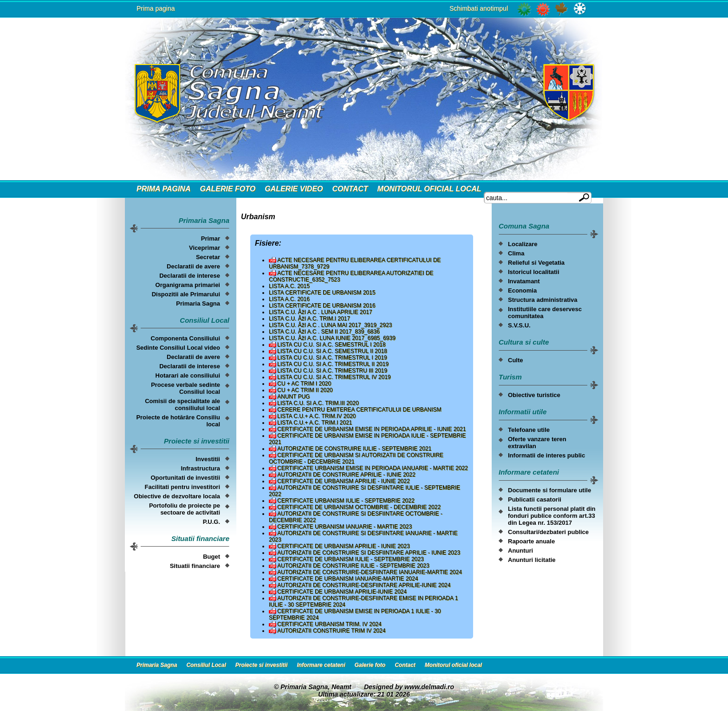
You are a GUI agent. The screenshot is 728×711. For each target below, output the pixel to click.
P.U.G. (211, 522)
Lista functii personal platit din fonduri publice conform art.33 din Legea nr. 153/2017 (552, 516)
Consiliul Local (206, 665)
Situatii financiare (195, 566)
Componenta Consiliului (186, 338)
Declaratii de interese (190, 276)
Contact (350, 189)
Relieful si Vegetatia (536, 263)
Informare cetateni (321, 665)
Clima (516, 253)
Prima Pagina (163, 189)
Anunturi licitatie (532, 560)
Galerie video (294, 189)
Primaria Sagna (198, 303)
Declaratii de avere (193, 266)
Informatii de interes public (546, 455)
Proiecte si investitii (262, 665)
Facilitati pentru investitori (182, 487)
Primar (211, 238)
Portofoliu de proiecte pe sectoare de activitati (185, 509)
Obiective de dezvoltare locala (177, 496)
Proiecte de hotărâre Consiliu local (178, 421)
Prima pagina (156, 8)
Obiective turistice (534, 395)
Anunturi (520, 551)
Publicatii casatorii (535, 499)
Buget (211, 557)
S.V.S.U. (519, 325)
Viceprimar (205, 248)
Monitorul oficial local (429, 189)
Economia (522, 290)
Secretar (208, 257)
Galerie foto (227, 189)
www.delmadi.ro (429, 687)
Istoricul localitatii (534, 272)
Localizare (523, 244)
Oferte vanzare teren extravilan (537, 443)
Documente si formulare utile (549, 490)
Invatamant (524, 281)
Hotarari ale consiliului (188, 375)
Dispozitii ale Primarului (186, 294)
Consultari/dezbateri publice (548, 532)
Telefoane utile (529, 430)
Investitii (208, 459)
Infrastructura (200, 468)
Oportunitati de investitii (185, 478)
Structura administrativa (543, 300)
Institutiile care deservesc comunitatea (545, 313)
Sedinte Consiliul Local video (178, 348)
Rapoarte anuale (531, 541)
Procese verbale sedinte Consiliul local (185, 388)
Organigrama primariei (188, 285)
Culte (516, 360)
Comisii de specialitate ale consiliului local (182, 404)
